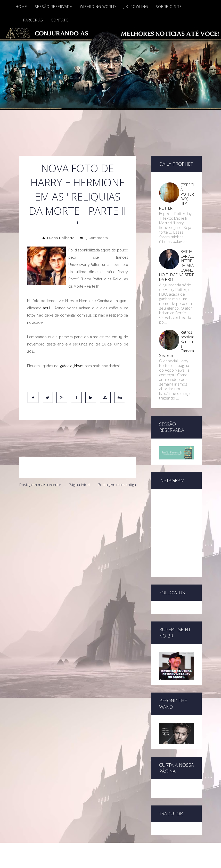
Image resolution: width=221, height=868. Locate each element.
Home (21, 7)
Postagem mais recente (40, 463)
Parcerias (33, 20)
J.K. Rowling (136, 7)
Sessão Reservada (54, 7)
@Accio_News (72, 366)
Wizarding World (98, 7)
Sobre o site (169, 7)
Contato (60, 20)
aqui (47, 308)
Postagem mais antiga (117, 463)
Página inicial (79, 463)
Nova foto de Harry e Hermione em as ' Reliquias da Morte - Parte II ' (77, 197)
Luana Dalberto (61, 238)
